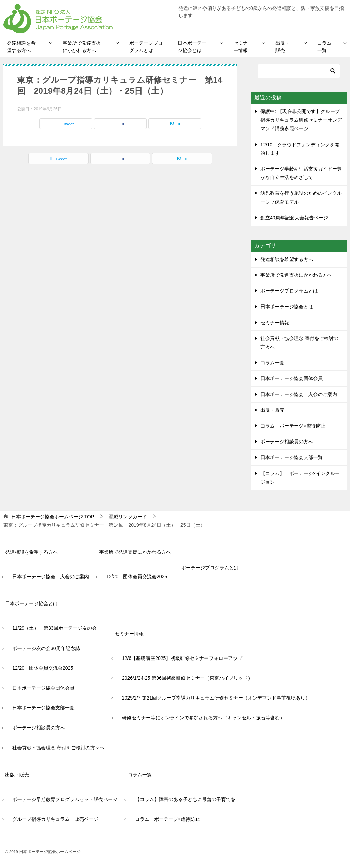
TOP (53, 517)
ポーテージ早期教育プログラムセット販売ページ (65, 799)
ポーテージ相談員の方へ (287, 442)
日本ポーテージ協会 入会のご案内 (299, 394)
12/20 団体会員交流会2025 (137, 577)
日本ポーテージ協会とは (192, 47)
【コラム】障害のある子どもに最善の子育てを (185, 799)
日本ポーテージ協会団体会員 (292, 378)
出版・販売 (283, 47)
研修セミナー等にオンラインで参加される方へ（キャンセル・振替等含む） (203, 718)
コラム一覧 (324, 47)
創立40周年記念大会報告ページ (294, 218)
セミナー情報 (241, 47)
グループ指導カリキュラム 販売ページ (55, 819)
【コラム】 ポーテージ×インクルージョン (300, 478)
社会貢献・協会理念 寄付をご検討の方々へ (299, 343)
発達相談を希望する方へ (21, 47)
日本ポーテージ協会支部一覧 (292, 457)
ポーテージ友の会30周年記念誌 (46, 648)
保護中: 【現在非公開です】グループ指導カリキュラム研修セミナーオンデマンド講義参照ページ (301, 120)
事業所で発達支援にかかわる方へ (82, 47)
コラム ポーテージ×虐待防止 (295, 426)
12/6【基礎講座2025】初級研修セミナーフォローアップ (182, 658)
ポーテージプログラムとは (146, 47)
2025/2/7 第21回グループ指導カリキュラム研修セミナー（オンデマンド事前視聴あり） (216, 698)
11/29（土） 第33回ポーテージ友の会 (55, 628)
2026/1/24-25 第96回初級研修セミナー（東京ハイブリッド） (187, 678)
